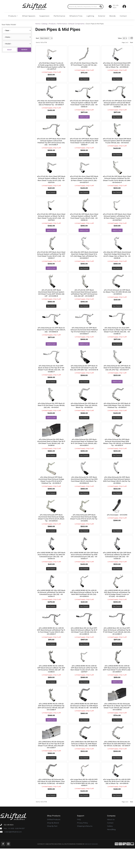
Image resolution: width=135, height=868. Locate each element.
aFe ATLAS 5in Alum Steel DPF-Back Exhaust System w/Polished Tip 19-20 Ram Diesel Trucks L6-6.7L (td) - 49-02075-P (84, 182)
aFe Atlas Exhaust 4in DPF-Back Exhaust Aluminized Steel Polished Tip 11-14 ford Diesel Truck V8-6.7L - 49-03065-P (84, 339)
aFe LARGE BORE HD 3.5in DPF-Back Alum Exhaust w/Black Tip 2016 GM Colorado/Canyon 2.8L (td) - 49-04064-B (51, 568)
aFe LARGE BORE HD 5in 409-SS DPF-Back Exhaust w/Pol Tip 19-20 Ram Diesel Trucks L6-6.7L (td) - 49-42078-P (84, 686)
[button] (72, 7)
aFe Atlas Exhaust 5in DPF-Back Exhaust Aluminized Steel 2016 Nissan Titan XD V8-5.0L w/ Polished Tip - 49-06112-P (117, 452)
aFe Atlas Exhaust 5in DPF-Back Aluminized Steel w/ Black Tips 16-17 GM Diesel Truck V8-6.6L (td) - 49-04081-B (51, 452)
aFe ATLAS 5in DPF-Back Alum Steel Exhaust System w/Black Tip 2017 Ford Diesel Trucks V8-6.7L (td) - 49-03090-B (84, 220)
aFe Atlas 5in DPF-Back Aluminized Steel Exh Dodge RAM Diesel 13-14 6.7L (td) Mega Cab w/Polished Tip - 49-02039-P (84, 259)
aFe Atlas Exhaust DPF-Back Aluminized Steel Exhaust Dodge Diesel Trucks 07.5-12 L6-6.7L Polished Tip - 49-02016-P (51, 491)
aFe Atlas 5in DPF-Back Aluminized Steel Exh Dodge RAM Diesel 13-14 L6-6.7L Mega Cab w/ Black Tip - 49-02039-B (117, 259)
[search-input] (69, 7)
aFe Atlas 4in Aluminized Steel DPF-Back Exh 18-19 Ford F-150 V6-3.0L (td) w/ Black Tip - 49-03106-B (117, 66)
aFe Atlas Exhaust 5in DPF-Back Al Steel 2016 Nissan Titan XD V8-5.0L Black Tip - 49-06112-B (84, 415)
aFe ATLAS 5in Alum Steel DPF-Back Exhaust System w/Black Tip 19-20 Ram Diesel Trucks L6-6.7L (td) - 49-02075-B (51, 182)
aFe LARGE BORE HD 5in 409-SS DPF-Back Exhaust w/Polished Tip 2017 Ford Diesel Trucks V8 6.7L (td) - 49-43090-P (117, 686)
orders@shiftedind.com (13, 851)
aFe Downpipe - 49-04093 (117, 526)
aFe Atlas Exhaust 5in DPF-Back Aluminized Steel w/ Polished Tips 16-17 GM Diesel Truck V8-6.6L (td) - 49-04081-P (84, 452)
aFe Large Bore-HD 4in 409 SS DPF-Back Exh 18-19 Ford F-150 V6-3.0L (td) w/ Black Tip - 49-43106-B (117, 801)
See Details (51, 80)
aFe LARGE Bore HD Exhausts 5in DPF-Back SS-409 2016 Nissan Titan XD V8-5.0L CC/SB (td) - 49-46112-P (51, 801)
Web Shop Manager (91, 863)
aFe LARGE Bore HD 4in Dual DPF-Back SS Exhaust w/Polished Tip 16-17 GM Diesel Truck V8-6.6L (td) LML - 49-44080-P (117, 646)
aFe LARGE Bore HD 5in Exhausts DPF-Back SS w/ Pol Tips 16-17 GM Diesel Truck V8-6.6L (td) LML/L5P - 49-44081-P (51, 763)
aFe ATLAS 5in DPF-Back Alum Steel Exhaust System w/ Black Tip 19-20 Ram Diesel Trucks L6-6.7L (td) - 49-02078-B (51, 220)
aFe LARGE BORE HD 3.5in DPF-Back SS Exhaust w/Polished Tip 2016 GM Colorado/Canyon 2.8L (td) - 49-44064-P (51, 606)
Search (24, 50)
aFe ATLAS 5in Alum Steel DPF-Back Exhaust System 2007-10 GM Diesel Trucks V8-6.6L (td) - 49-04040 (117, 143)
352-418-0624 (9, 844)
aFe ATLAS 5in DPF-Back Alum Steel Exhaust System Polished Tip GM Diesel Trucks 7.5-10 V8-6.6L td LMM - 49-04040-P (117, 182)
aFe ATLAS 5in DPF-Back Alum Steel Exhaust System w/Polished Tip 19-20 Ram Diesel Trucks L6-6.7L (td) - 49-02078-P (117, 220)
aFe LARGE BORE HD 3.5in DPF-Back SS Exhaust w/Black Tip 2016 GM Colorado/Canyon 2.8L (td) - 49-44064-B (117, 568)
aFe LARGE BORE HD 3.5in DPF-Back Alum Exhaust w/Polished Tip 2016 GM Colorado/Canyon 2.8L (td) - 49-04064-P (84, 568)
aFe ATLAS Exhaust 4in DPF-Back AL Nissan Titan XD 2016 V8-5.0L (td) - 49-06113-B (117, 297)
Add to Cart (84, 118)
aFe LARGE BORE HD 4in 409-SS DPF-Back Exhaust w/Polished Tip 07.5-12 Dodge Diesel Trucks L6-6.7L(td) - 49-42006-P (117, 606)
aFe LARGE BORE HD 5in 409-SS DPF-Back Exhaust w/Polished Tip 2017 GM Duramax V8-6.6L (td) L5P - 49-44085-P (51, 724)
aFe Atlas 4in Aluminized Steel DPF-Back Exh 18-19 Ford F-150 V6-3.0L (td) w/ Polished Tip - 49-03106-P (51, 105)
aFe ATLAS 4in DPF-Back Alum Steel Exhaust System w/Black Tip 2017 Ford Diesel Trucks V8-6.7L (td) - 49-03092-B (84, 105)
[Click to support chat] (112, 7)
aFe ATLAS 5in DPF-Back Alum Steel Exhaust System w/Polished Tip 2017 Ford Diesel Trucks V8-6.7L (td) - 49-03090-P (51, 259)
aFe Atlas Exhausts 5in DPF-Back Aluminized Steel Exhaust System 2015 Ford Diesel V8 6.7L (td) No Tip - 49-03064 (117, 491)
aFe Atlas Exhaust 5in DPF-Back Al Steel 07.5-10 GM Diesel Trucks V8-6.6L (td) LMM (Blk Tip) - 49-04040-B (84, 377)
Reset (9, 50)
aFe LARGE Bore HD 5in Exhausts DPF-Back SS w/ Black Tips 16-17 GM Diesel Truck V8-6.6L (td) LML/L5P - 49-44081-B (117, 724)
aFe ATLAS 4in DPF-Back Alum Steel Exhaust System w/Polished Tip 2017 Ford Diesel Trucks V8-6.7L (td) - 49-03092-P (84, 143)
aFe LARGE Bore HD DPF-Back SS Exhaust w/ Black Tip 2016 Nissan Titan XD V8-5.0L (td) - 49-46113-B (84, 763)
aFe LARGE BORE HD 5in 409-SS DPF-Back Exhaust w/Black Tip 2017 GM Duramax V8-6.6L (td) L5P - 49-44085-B (51, 686)
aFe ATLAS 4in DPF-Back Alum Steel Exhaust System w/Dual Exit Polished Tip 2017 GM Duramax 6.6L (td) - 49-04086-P (51, 143)
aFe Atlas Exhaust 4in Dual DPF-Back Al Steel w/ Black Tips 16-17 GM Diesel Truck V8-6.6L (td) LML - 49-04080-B (117, 339)
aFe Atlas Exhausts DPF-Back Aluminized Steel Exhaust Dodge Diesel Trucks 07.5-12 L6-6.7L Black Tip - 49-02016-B (51, 529)
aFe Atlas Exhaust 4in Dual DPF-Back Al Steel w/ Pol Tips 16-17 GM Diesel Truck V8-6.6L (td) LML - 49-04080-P (51, 377)
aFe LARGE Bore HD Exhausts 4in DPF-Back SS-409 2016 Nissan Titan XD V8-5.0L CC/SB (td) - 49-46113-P (117, 763)
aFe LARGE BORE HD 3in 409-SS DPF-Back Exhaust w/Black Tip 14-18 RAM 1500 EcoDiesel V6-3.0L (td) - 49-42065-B (84, 606)
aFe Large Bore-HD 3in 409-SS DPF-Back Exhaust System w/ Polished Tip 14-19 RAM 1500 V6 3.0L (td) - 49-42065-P (84, 801)
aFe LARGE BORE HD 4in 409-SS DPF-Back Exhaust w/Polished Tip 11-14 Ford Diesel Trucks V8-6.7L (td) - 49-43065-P (51, 645)
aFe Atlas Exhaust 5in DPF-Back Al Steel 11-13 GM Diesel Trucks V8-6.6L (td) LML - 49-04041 (51, 415)
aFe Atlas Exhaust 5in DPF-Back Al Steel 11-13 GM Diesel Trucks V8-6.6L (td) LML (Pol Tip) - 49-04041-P (117, 377)
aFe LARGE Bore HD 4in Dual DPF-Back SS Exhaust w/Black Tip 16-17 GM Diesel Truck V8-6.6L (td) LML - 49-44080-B (84, 645)
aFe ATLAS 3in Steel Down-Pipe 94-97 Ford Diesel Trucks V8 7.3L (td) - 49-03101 (84, 65)
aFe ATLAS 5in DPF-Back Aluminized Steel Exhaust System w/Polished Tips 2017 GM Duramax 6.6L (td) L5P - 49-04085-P (84, 299)
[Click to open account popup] (124, 7)
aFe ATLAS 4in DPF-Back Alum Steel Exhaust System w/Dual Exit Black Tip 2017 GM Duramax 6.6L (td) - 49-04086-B (117, 105)
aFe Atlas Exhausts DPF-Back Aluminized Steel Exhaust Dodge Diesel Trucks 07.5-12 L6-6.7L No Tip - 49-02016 (84, 529)
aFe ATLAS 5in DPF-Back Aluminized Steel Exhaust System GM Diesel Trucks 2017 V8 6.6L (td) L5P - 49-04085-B (51, 298)
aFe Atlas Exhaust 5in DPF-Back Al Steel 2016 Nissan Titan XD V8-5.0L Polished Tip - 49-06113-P (117, 415)
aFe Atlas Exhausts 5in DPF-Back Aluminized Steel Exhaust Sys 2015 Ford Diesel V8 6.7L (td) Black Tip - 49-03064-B (84, 491)
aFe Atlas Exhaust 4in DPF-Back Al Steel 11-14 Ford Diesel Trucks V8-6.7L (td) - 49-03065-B (51, 337)
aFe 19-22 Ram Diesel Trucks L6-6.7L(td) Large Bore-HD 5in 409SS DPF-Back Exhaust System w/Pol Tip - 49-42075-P (51, 66)
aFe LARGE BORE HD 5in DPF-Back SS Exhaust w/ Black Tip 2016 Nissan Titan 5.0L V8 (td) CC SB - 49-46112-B (84, 724)
